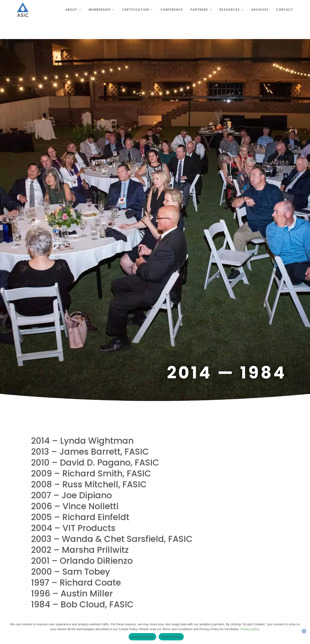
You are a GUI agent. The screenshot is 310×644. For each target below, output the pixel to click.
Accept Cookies (142, 637)
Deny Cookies (171, 637)
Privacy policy (250, 629)
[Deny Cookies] (304, 631)
